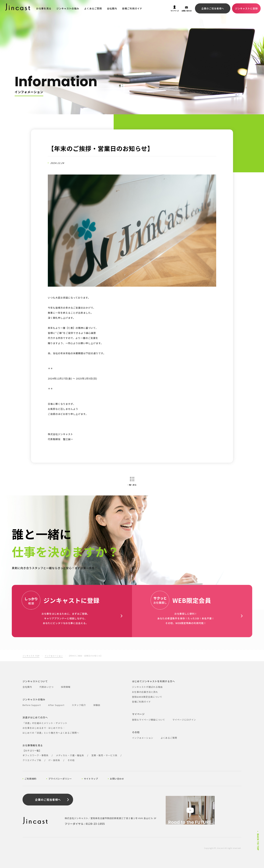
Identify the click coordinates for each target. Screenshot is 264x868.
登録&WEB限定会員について (147, 697)
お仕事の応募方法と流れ (145, 692)
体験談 (97, 705)
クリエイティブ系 (32, 760)
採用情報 (66, 687)
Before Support (32, 705)
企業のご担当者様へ (213, 8)
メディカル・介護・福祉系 (70, 755)
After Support (56, 705)
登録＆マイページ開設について (148, 720)
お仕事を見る (44, 8)
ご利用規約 (30, 779)
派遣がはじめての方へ (35, 717)
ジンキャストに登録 (246, 8)
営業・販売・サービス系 (104, 755)
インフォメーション (54, 656)
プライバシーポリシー (60, 779)
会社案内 (112, 8)
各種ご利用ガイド (132, 8)
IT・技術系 (54, 760)
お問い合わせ (117, 779)
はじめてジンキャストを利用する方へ (153, 681)
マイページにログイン (184, 720)
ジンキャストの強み (68, 8)
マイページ (138, 714)
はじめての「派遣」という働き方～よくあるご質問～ (51, 733)
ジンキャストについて (35, 681)
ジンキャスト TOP (31, 656)
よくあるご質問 (93, 8)
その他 (71, 760)
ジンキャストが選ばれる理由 (147, 687)
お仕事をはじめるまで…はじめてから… (44, 728)
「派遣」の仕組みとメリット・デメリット (45, 723)
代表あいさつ (46, 687)
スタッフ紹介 (79, 705)
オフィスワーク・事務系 (36, 755)
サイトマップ (91, 779)
